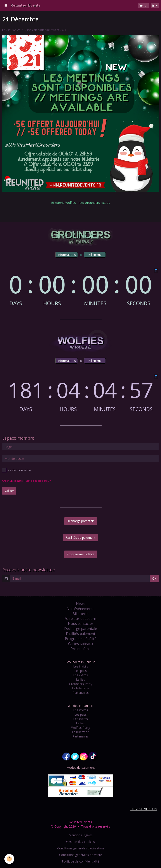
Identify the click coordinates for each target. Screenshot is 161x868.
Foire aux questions (80, 619)
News (81, 604)
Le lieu (81, 679)
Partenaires (81, 693)
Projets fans (80, 649)
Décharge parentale (81, 521)
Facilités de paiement (80, 538)
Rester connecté (16, 470)
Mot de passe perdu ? (38, 481)
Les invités (81, 666)
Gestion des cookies (80, 842)
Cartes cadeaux (81, 644)
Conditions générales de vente (81, 855)
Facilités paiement (81, 634)
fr (153, 5)
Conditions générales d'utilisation (80, 848)
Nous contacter (81, 624)
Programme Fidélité (81, 554)
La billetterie (80, 688)
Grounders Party (81, 684)
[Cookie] (9, 859)
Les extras (80, 675)
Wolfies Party (81, 728)
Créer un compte (12, 481)
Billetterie (80, 614)
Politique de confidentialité (80, 861)
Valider (9, 491)
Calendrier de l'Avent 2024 (49, 30)
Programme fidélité (81, 639)
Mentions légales (81, 835)
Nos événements (80, 609)
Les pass (80, 671)
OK (154, 578)
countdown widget (80, 287)
